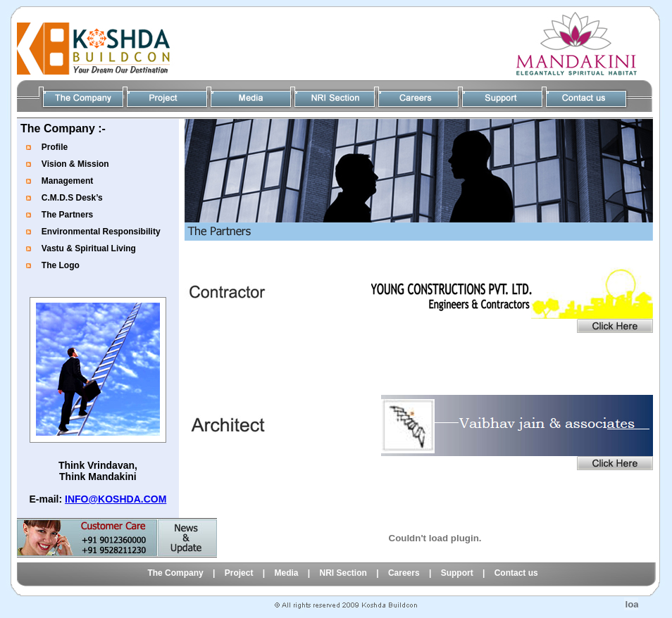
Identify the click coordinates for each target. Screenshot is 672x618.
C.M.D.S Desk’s (72, 198)
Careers (404, 573)
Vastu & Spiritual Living (89, 248)
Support (457, 573)
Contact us (516, 573)
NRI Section (345, 573)
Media (286, 573)
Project (239, 573)
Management (67, 181)
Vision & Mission (75, 164)
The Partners (67, 215)
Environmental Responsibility (101, 232)
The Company (175, 573)
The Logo (61, 265)
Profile (55, 147)
